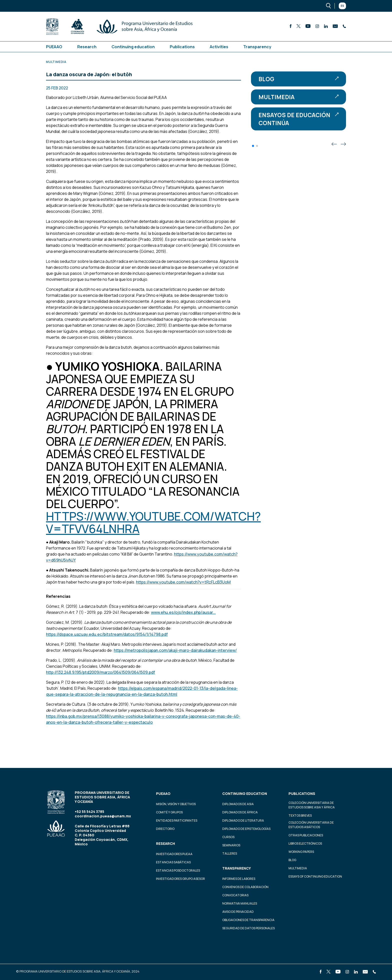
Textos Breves (300, 816)
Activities (219, 47)
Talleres (230, 853)
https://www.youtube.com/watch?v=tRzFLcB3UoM (183, 582)
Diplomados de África (240, 812)
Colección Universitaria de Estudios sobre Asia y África (312, 805)
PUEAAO (54, 47)
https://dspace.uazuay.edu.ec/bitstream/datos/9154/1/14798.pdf (107, 634)
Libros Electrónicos (305, 843)
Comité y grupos (169, 812)
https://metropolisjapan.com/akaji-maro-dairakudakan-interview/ (175, 650)
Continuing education (133, 47)
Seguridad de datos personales (248, 928)
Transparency (257, 47)
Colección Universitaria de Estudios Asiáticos (311, 825)
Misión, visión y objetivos (176, 804)
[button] (253, 146)
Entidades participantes (177, 820)
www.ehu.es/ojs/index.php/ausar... (183, 612)
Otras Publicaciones (306, 835)
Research (87, 47)
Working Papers (301, 852)
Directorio (165, 829)
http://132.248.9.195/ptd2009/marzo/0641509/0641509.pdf (100, 672)
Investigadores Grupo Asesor (180, 879)
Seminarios (231, 845)
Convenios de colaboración (245, 887)
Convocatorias (235, 895)
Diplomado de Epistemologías (246, 829)
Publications (182, 47)
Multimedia (298, 97)
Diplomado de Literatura (243, 820)
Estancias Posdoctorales (178, 870)
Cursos (228, 837)
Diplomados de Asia (238, 804)
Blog (298, 79)
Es (342, 6)
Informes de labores (239, 879)
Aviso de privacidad (238, 912)
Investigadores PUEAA (174, 854)
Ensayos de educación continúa (298, 119)
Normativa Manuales (240, 903)
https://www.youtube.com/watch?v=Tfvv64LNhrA (153, 522)
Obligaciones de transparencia (248, 920)
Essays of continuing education (315, 876)
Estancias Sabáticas (173, 862)
